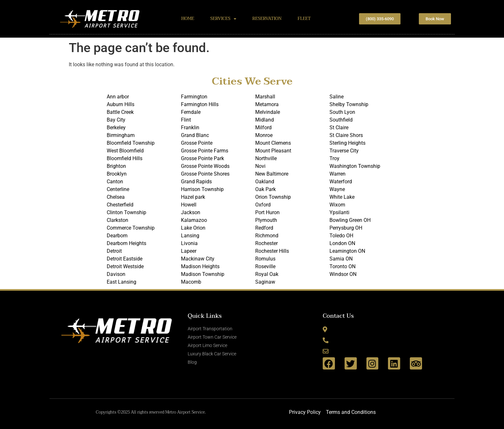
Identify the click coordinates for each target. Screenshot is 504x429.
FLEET (304, 19)
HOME (188, 19)
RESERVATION (267, 19)
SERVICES (223, 19)
